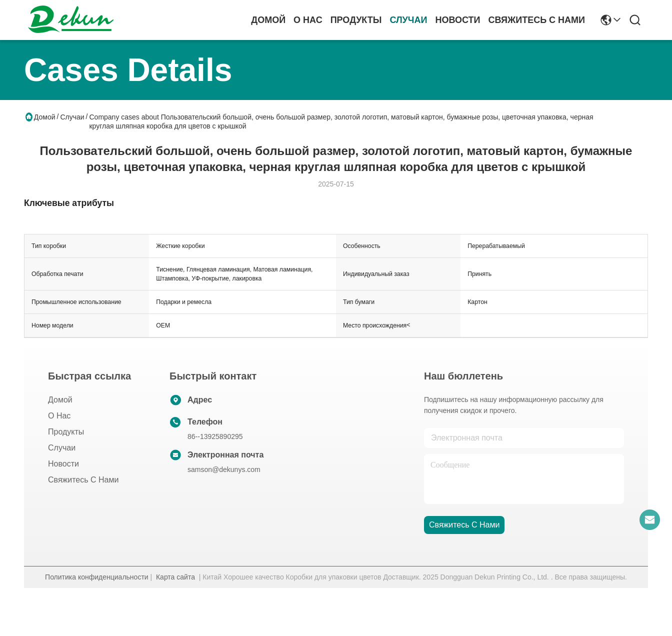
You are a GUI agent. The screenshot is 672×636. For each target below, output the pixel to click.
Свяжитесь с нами (536, 20)
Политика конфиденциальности (97, 577)
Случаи (408, 20)
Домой (268, 20)
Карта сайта (175, 577)
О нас (308, 20)
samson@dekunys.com (224, 469)
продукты (356, 20)
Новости (457, 20)
